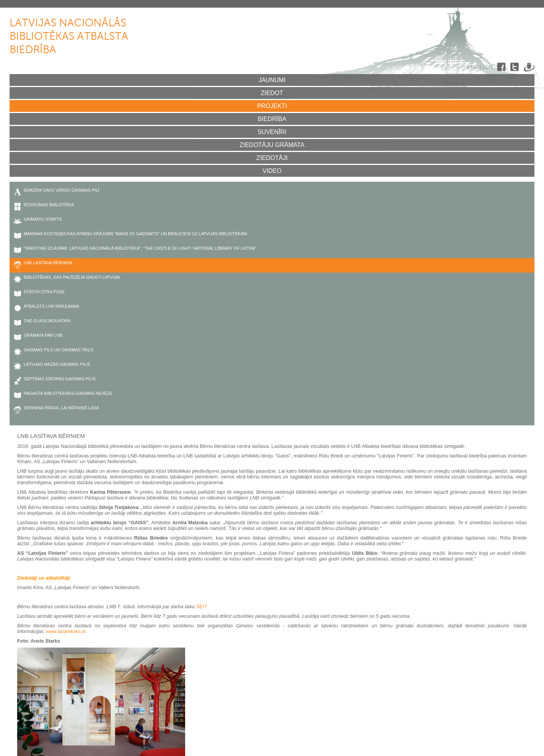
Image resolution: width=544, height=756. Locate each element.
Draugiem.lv (529, 68)
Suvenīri (272, 132)
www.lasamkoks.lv (65, 631)
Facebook (502, 68)
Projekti (272, 106)
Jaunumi (272, 80)
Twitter (516, 68)
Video (272, 171)
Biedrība (272, 119)
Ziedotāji (272, 158)
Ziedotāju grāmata (272, 145)
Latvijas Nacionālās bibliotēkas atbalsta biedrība (69, 37)
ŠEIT (202, 607)
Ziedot (272, 93)
